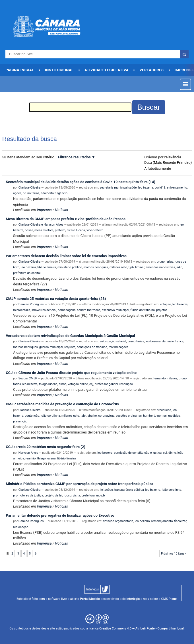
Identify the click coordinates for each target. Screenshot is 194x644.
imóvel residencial (44, 310)
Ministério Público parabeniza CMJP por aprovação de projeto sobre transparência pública (79, 484)
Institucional (59, 70)
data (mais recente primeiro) (168, 162)
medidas (174, 416)
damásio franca (173, 341)
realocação (21, 527)
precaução (164, 410)
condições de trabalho (92, 347)
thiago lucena (48, 384)
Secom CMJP (28, 378)
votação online (78, 384)
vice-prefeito (95, 230)
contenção (32, 416)
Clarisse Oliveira (29, 188)
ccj (91, 384)
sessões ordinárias (129, 416)
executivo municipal (115, 310)
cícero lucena (76, 230)
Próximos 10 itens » (174, 554)
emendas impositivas (160, 267)
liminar (140, 267)
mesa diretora (44, 230)
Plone (173, 599)
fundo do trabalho (143, 310)
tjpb (131, 267)
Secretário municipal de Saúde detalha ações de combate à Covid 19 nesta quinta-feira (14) (80, 182)
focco (68, 495)
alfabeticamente (158, 168)
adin (179, 267)
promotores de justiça (28, 495)
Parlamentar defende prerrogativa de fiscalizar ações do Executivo (60, 515)
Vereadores (151, 70)
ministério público (70, 267)
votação (165, 304)
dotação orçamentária (118, 521)
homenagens (67, 310)
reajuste (70, 347)
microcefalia (22, 310)
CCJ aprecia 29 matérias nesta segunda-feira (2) (45, 447)
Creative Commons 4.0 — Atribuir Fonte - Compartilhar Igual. (142, 628)
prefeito (60, 230)
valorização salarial (113, 341)
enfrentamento (177, 188)
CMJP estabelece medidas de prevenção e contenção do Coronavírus (62, 404)
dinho (63, 384)
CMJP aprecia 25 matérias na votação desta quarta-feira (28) (56, 299)
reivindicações (119, 347)
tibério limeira (47, 267)
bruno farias (31, 193)
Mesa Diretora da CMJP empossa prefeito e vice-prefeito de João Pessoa (66, 219)
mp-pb (101, 495)
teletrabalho (89, 416)
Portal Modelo (90, 599)
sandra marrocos (89, 310)
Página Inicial (20, 70)
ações (17, 193)
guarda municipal (51, 347)
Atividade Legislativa (107, 70)
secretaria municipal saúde (118, 188)
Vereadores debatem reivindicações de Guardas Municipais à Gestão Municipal (70, 336)
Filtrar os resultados (74, 157)
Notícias (61, 210)
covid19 (160, 188)
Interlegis (133, 599)
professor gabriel (106, 384)
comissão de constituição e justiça (138, 453)
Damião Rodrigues (31, 304)
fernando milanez (165, 378)
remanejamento (162, 521)
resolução (126, 384)
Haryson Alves (28, 453)
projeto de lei (53, 495)
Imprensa (44, 210)
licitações (106, 490)
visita (77, 495)
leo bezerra (145, 188)
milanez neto (118, 267)
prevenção (20, 421)
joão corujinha (50, 416)
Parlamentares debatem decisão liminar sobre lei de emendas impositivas (66, 256)
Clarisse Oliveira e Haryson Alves (41, 225)
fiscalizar (180, 521)
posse (29, 230)
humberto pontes (155, 416)
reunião (30, 458)
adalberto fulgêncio (54, 193)
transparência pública (129, 490)
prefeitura (88, 495)
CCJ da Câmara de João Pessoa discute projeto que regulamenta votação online (71, 373)
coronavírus (106, 416)
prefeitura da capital (27, 273)
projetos (162, 310)
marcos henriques (96, 267)
